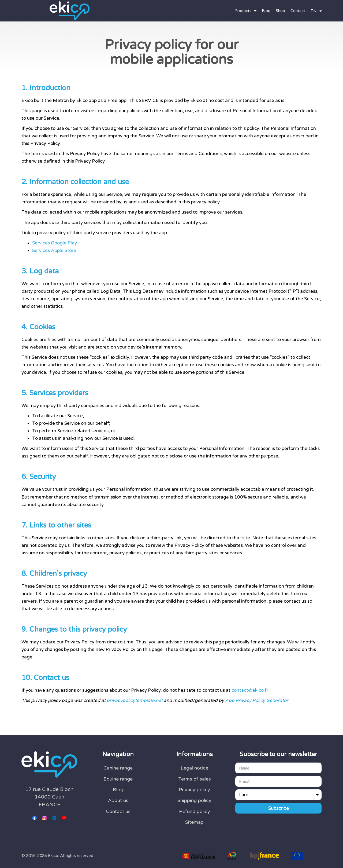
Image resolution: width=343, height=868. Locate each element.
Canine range (118, 768)
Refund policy (195, 811)
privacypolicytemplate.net (135, 700)
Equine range (118, 779)
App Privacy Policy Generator (257, 700)
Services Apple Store (54, 250)
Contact (298, 11)
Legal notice (194, 768)
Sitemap (194, 822)
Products (245, 11)
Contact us (118, 811)
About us (118, 800)
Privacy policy (194, 790)
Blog (266, 11)
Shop (280, 11)
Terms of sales (194, 779)
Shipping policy (194, 800)
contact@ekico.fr (250, 690)
